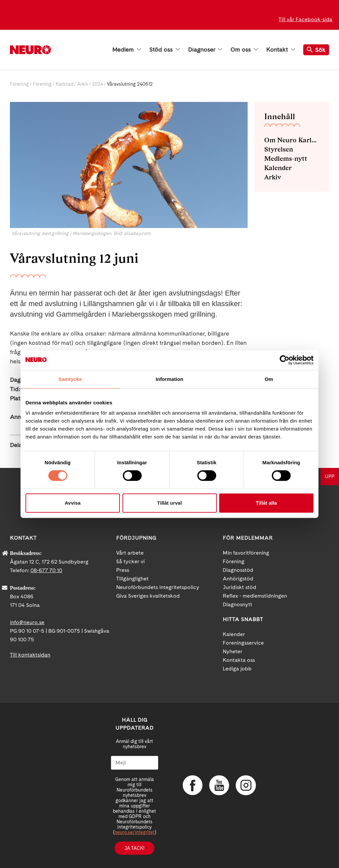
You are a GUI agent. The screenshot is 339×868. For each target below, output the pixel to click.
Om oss (244, 50)
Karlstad (64, 84)
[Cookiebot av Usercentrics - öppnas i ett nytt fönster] (285, 360)
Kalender (278, 168)
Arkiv (83, 84)
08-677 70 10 (46, 570)
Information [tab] (169, 379)
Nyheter (233, 651)
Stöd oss (165, 50)
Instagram (246, 785)
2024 (97, 84)
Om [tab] (269, 379)
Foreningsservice (243, 643)
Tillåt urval (170, 503)
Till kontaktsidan (30, 655)
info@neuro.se (27, 622)
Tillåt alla (266, 503)
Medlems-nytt (286, 159)
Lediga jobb (237, 669)
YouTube (219, 785)
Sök (316, 50)
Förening (19, 84)
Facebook (193, 785)
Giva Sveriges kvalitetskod (148, 596)
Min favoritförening (246, 553)
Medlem (127, 50)
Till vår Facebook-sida (305, 19)
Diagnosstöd (238, 570)
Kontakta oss (239, 660)
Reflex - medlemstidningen (255, 596)
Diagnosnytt (238, 604)
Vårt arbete (130, 553)
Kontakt (281, 50)
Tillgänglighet (132, 579)
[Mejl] (135, 763)
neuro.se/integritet (135, 832)
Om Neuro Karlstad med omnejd (292, 140)
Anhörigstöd (238, 579)
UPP (330, 477)
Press (123, 570)
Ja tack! (134, 848)
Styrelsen (279, 149)
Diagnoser (205, 50)
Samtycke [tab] (70, 379)
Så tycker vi (130, 561)
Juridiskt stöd (240, 587)
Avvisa (73, 503)
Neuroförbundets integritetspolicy (158, 587)
